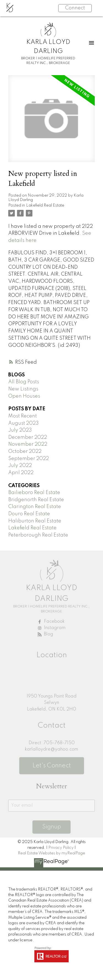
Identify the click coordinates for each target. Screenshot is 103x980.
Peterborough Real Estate (38, 535)
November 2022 (28, 444)
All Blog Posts (24, 382)
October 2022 (25, 451)
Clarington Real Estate (35, 507)
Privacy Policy (61, 848)
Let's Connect (52, 766)
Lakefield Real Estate (45, 205)
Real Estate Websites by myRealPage (51, 853)
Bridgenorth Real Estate (36, 500)
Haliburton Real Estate (35, 521)
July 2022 (20, 466)
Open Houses (24, 396)
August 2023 (23, 423)
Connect (75, 8)
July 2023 (20, 430)
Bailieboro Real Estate (34, 493)
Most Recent (23, 416)
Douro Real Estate (29, 514)
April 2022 (21, 473)
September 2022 (29, 459)
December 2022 (28, 437)
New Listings (23, 389)
